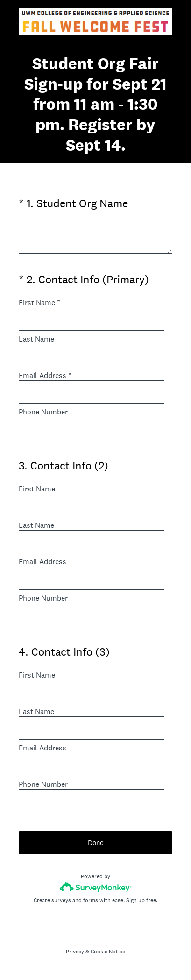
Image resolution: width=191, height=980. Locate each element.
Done (96, 843)
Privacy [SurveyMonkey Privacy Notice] (75, 952)
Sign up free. (142, 900)
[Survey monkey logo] (95, 887)
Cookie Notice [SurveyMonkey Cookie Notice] (108, 952)
